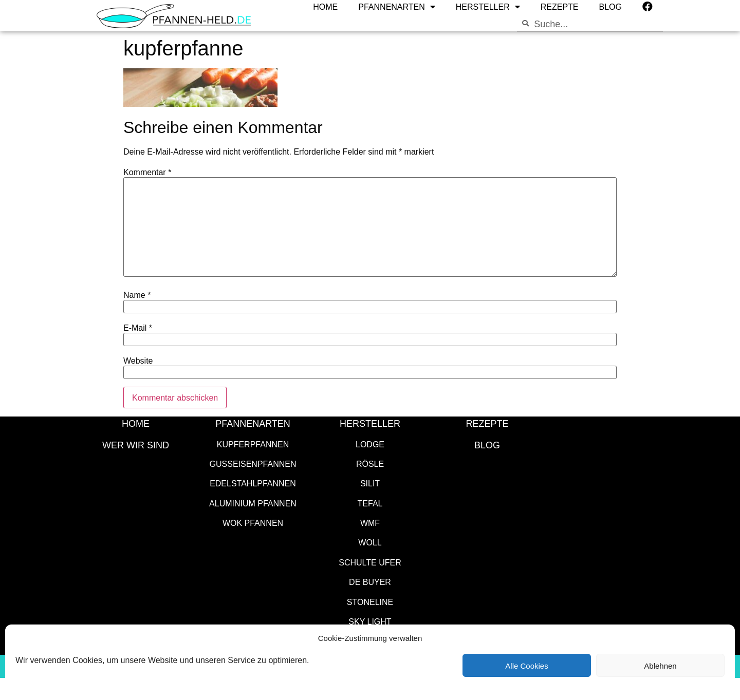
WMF (370, 523)
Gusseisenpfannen (253, 463)
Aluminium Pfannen (253, 503)
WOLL (370, 542)
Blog (487, 445)
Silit (370, 483)
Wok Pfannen (253, 523)
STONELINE (370, 602)
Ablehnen (660, 666)
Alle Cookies (526, 666)
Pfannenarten (253, 423)
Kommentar (147, 172)
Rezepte (487, 423)
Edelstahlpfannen (253, 483)
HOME (136, 423)
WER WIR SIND (136, 445)
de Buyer (370, 582)
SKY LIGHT (370, 621)
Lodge (370, 444)
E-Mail (138, 328)
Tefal (370, 503)
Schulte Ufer (370, 562)
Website (138, 361)
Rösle (370, 463)
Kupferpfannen (253, 444)
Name (137, 295)
